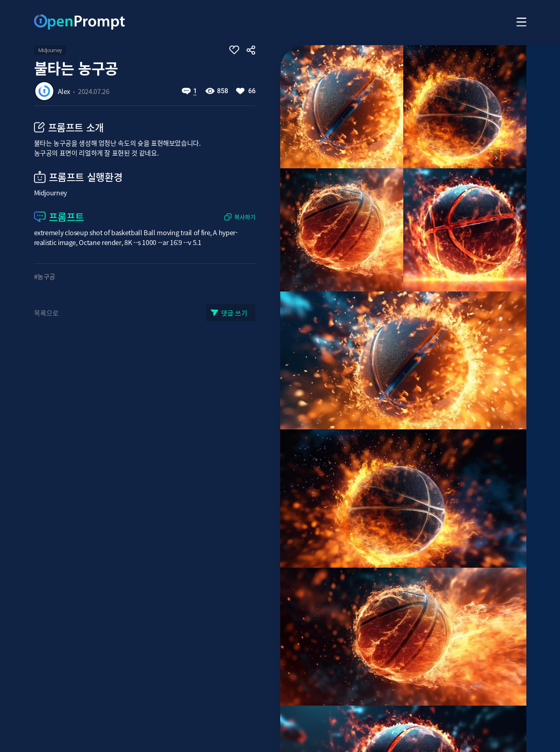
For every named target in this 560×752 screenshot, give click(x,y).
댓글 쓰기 (234, 313)
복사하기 (245, 217)
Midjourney (50, 50)
